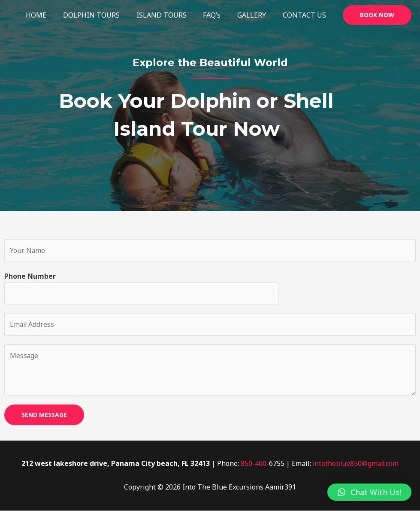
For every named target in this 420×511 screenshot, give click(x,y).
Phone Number (30, 276)
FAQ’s (219, 15)
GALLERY (256, 15)
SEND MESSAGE (44, 415)
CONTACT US (306, 15)
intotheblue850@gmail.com (356, 464)
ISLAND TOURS (171, 15)
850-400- (254, 464)
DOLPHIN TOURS (104, 15)
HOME (52, 15)
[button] (369, 492)
